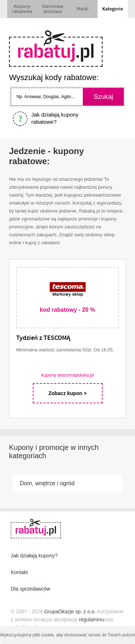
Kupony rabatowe (22, 9)
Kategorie (113, 9)
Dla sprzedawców (31, 589)
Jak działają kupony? (34, 556)
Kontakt (19, 572)
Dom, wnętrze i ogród (47, 483)
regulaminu (91, 619)
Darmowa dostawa (53, 9)
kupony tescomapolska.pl (68, 375)
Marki (82, 9)
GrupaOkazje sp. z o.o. (70, 612)
